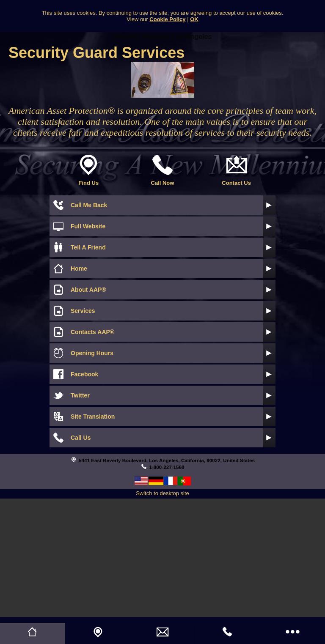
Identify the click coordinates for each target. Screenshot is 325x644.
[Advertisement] (162, 558)
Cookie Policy (167, 19)
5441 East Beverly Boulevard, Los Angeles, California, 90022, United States (167, 460)
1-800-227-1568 (167, 467)
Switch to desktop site (162, 493)
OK (194, 19)
